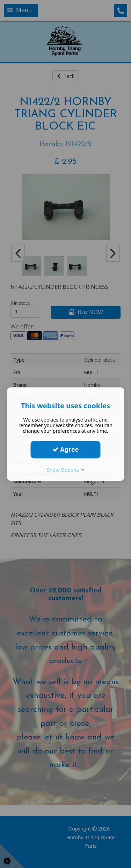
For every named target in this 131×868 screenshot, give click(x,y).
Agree (66, 449)
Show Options (65, 470)
